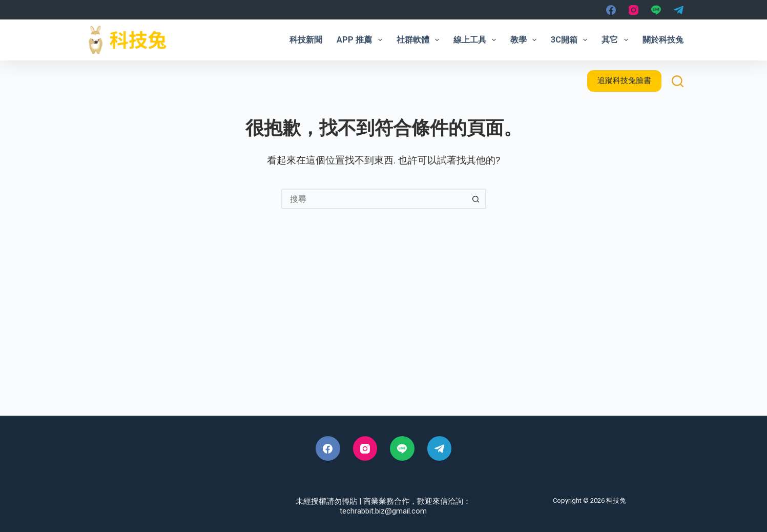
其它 (617, 40)
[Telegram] (679, 10)
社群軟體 (420, 40)
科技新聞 (306, 40)
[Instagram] (634, 10)
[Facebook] (611, 10)
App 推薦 (361, 40)
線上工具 (477, 40)
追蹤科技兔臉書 (624, 80)
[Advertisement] (384, 329)
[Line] (656, 10)
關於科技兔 (663, 40)
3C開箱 (571, 40)
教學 (525, 40)
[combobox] (375, 199)
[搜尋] (678, 81)
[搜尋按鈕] (476, 199)
